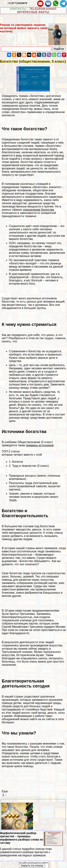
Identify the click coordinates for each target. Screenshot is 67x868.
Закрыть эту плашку (32, 866)
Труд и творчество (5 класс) (30, 466)
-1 (3, 795)
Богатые (18, 462)
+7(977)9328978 (17, 3)
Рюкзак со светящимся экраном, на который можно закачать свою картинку (24, 28)
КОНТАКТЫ (18, 9)
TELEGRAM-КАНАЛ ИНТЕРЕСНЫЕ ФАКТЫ (37, 10)
